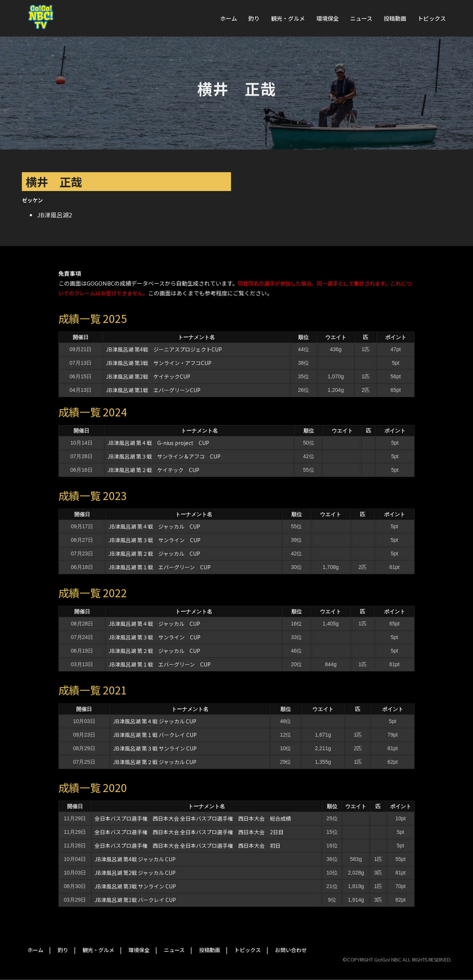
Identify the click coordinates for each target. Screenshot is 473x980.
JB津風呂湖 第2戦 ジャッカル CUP (135, 873)
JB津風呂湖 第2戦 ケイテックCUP (148, 376)
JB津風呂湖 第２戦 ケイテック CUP (153, 470)
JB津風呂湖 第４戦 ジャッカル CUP (154, 526)
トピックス (432, 18)
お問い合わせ (291, 950)
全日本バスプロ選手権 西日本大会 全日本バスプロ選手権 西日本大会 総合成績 (193, 818)
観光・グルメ (288, 18)
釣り (254, 18)
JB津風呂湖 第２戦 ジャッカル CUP (154, 553)
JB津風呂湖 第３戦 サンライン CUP (155, 540)
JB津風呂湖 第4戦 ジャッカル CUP (135, 859)
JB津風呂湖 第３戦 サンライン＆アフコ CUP (164, 456)
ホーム (229, 18)
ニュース (361, 18)
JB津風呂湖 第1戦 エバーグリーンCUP (153, 390)
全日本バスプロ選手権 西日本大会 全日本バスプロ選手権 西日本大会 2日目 (189, 832)
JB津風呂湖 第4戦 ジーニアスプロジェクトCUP (164, 349)
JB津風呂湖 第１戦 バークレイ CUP (155, 735)
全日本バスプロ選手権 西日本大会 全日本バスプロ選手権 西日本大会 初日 (188, 845)
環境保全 (328, 18)
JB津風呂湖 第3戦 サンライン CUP (135, 886)
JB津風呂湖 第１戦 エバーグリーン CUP (160, 567)
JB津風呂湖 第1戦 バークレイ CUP (135, 900)
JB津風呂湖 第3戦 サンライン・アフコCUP (159, 363)
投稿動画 (395, 18)
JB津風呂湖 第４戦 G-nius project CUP (158, 443)
